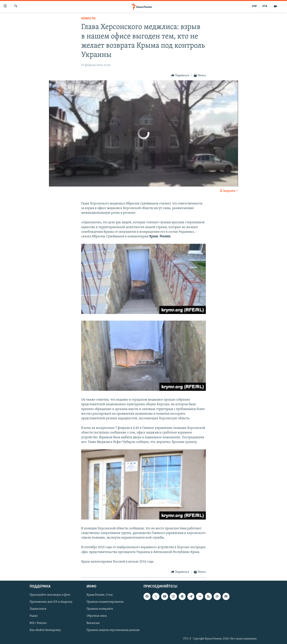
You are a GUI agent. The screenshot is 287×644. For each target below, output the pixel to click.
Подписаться (38, 609)
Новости (88, 19)
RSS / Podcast (38, 623)
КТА (265, 6)
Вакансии (93, 623)
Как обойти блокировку (45, 630)
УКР (254, 6)
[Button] (180, 76)
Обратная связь (97, 616)
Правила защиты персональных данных (113, 630)
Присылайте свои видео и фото (50, 595)
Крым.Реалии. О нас (100, 595)
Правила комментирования (105, 602)
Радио (34, 616)
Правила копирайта (100, 609)
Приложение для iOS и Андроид (51, 602)
